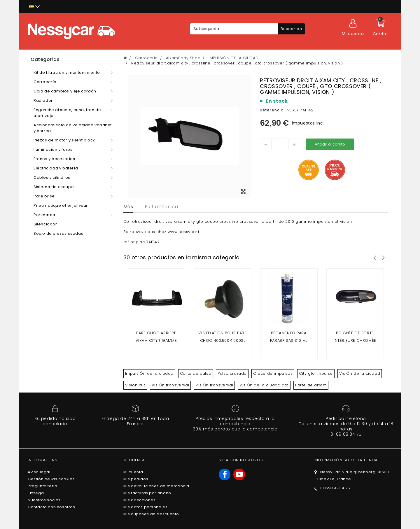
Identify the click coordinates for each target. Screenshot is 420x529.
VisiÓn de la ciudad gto (264, 385)
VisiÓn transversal (170, 385)
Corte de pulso (196, 373)
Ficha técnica (161, 207)
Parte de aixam (311, 385)
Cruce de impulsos (273, 373)
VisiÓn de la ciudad (360, 373)
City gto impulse (316, 373)
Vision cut (135, 385)
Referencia (272, 110)
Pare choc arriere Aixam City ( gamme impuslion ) (156, 340)
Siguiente (384, 257)
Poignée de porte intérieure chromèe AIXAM (355, 340)
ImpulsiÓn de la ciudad (149, 373)
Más (128, 207)
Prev (375, 257)
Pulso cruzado (232, 373)
